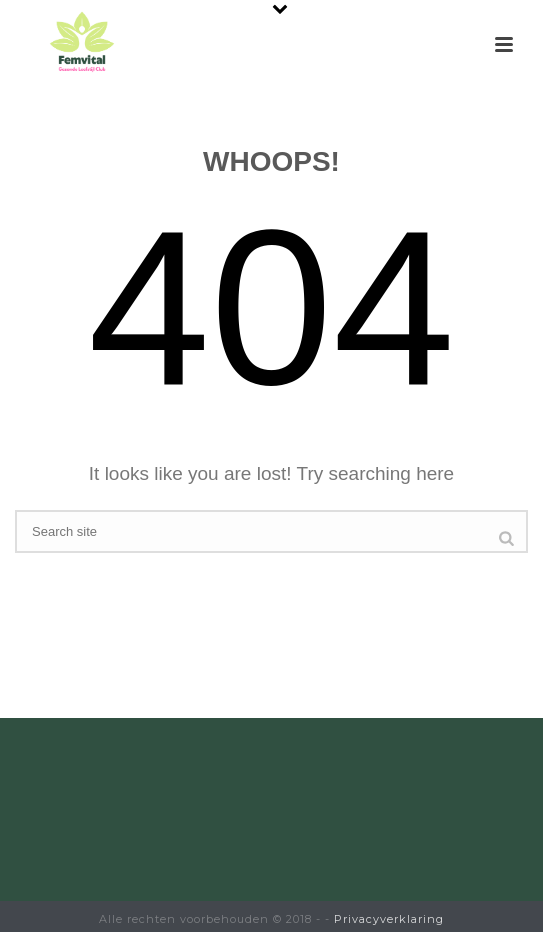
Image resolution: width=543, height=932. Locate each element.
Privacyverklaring (389, 919)
